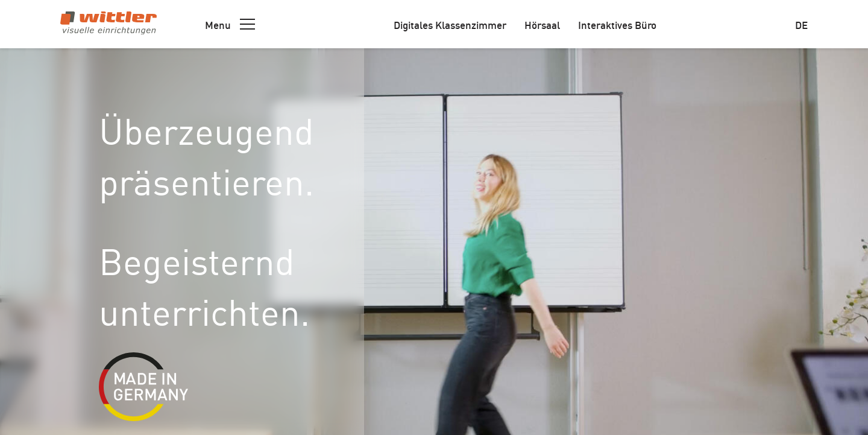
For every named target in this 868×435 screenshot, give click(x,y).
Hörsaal (542, 24)
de (801, 24)
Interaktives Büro (617, 24)
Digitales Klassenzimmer (450, 24)
